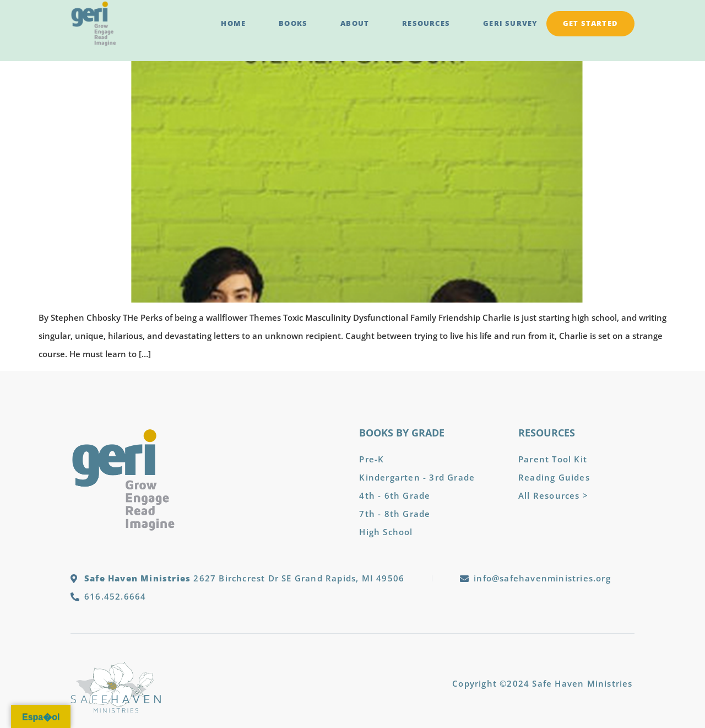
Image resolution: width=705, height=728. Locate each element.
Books (293, 23)
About (355, 23)
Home (233, 23)
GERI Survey (510, 23)
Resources (426, 23)
